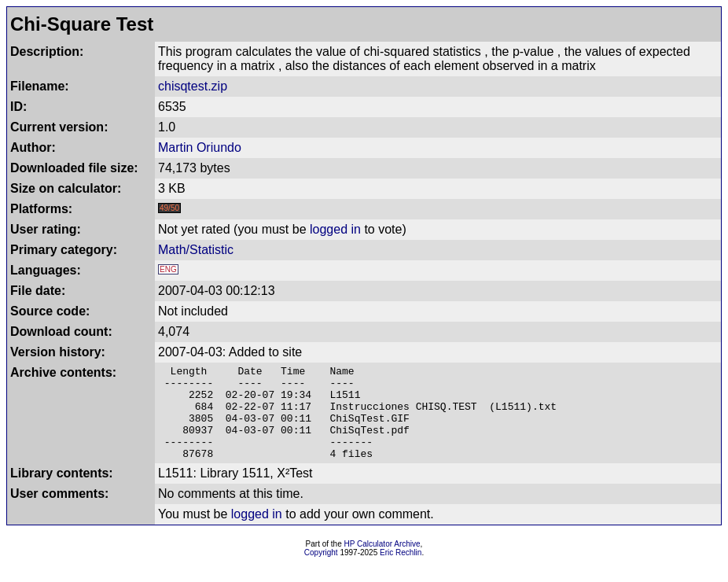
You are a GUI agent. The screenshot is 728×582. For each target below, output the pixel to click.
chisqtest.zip (193, 86)
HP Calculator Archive (382, 563)
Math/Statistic (196, 250)
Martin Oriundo (200, 147)
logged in (335, 229)
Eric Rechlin (401, 571)
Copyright (321, 571)
